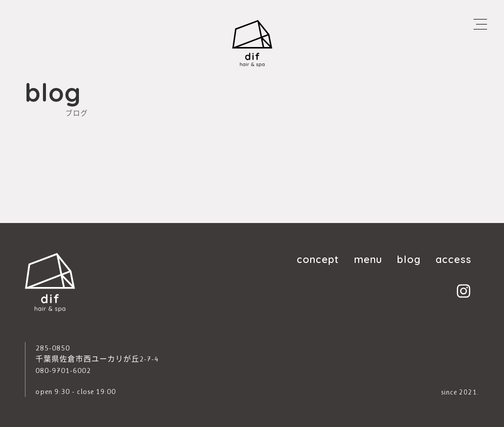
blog (409, 259)
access (454, 259)
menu (368, 259)
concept (318, 259)
